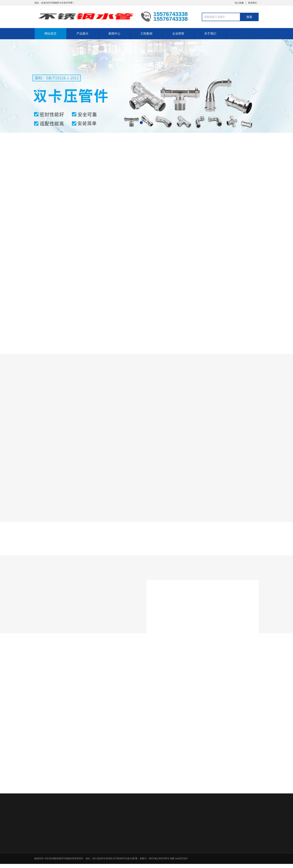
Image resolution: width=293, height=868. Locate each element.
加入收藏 (239, 3)
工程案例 (146, 34)
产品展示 (82, 34)
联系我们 (253, 3)
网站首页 (50, 34)
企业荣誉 (178, 34)
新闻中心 (114, 34)
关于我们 (210, 34)
